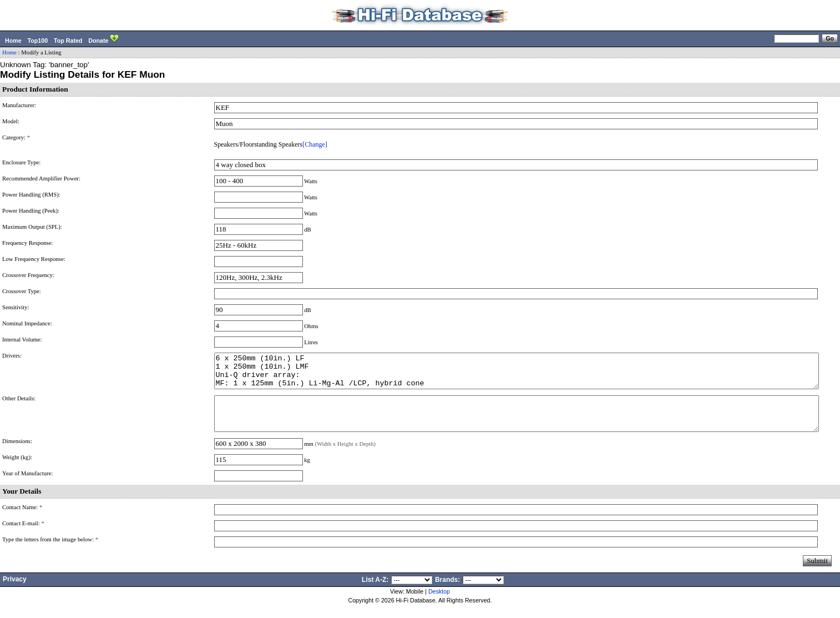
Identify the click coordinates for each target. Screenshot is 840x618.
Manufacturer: (19, 105)
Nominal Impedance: (27, 323)
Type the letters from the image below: (50, 553)
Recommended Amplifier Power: (41, 179)
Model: (11, 121)
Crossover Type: (22, 291)
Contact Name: (22, 521)
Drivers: (12, 356)
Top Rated (68, 41)
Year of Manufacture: (27, 487)
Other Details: (19, 405)
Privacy (15, 592)
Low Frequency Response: (34, 259)
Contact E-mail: (23, 537)
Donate (103, 39)
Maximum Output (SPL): (32, 227)
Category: (16, 137)
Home (13, 41)
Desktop (439, 605)
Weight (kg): (17, 471)
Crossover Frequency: (28, 275)
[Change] (315, 144)
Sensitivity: (16, 307)
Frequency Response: (27, 243)
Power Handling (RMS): (31, 195)
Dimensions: (17, 454)
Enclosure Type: (21, 162)
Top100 (38, 41)
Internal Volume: (22, 340)
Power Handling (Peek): (31, 211)
